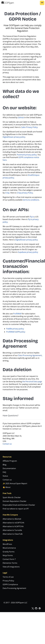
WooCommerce (9, 548)
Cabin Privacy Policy (29, 127)
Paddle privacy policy (15, 329)
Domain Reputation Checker (15, 501)
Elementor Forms (10, 563)
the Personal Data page (32, 382)
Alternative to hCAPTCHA (13, 526)
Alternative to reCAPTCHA (13, 523)
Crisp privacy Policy (25, 193)
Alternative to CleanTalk (13, 534)
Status (5, 476)
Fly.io (32, 217)
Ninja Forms (8, 555)
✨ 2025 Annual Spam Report (15, 483)
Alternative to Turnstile (12, 530)
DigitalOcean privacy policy (14, 137)
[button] (42, 3)
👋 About (7, 487)
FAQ (4, 472)
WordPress (7, 544)
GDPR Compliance (10, 584)
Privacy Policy (8, 581)
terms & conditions (31, 200)
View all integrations (11, 567)
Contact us (7, 444)
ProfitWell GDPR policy (16, 332)
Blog (5, 465)
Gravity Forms (9, 552)
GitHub (21, 117)
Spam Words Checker (12, 497)
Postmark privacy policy (27, 155)
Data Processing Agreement (30, 355)
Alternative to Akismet (12, 519)
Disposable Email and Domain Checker (19, 505)
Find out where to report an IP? (16, 509)
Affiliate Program (10, 461)
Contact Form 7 (9, 559)
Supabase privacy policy (28, 252)
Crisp (7, 193)
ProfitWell (17, 314)
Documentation (9, 468)
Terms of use (8, 577)
